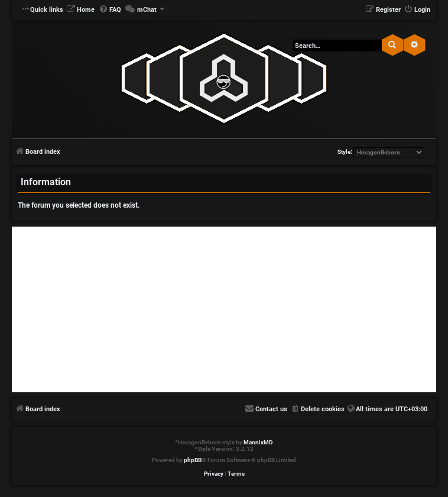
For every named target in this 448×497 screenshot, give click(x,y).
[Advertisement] (224, 309)
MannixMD (258, 442)
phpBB (193, 460)
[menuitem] (80, 10)
